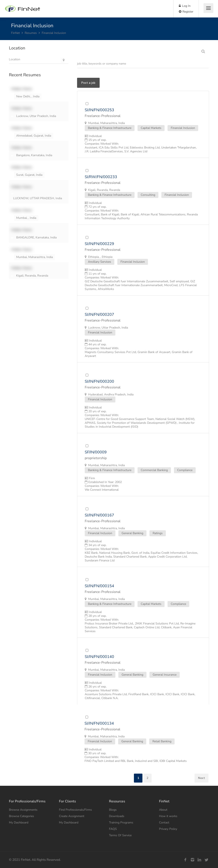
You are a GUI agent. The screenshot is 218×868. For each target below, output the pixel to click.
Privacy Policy (168, 829)
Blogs (113, 810)
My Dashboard (19, 823)
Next (202, 778)
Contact (164, 823)
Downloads (117, 816)
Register (186, 12)
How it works (168, 816)
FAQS (113, 829)
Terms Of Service (120, 835)
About (163, 810)
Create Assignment (72, 816)
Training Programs (121, 823)
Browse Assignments (23, 810)
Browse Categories (22, 816)
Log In (185, 6)
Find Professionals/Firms (75, 810)
